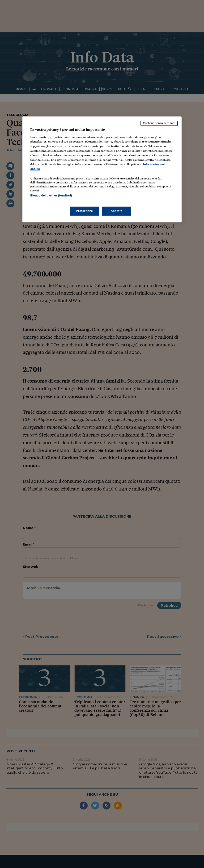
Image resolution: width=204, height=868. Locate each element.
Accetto (117, 211)
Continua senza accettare (159, 123)
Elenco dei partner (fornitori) (51, 195)
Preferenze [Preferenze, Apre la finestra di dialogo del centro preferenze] (84, 211)
